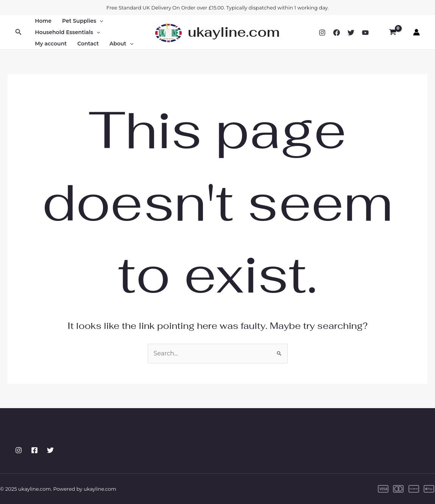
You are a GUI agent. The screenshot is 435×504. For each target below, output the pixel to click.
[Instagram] (322, 33)
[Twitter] (351, 33)
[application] (100, 21)
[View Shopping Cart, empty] (392, 32)
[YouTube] (365, 33)
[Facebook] (337, 33)
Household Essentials (67, 32)
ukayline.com (234, 32)
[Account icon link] (416, 32)
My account (51, 44)
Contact (88, 44)
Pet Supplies (83, 21)
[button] (19, 32)
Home (43, 21)
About (121, 44)
